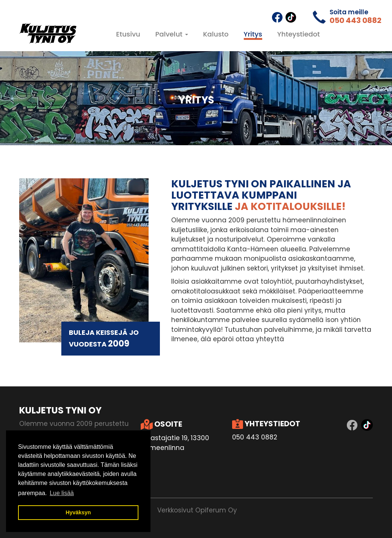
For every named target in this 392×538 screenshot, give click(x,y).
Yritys (253, 34)
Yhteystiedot (299, 34)
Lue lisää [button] (62, 493)
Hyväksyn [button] (78, 512)
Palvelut (172, 34)
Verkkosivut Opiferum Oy (197, 510)
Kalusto (216, 34)
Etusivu (128, 34)
